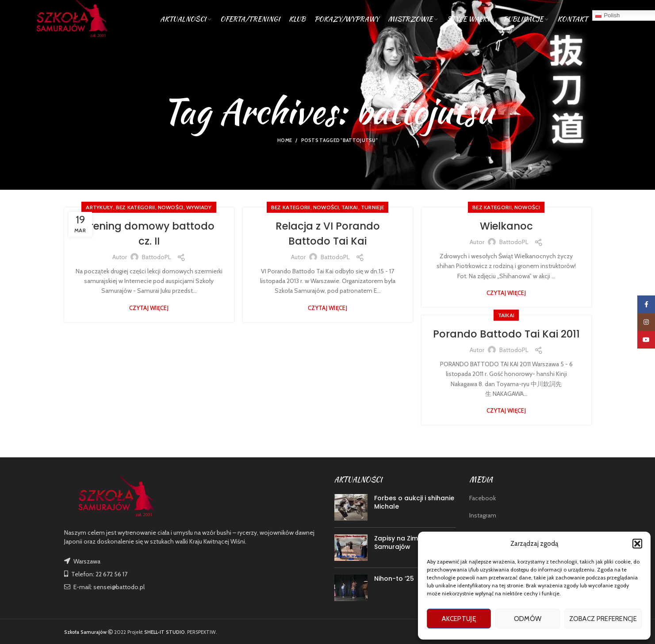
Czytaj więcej (149, 308)
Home (285, 140)
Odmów (528, 619)
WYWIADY (199, 207)
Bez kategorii (136, 207)
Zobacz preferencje (603, 619)
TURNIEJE (372, 207)
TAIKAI (350, 207)
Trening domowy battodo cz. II (149, 233)
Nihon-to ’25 (394, 579)
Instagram (483, 515)
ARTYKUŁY (99, 207)
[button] (637, 544)
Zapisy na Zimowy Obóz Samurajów (412, 543)
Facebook (483, 498)
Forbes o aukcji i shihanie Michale (414, 502)
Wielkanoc (506, 226)
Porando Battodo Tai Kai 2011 (506, 341)
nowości (171, 207)
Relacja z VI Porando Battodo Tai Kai (327, 233)
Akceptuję (459, 619)
